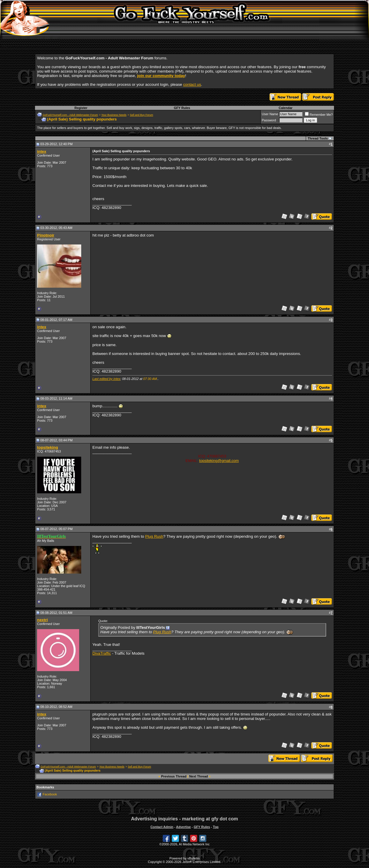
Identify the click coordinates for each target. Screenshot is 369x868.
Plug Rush (154, 536)
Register (81, 108)
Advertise (183, 827)
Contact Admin (162, 827)
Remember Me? (319, 115)
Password (269, 120)
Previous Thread (174, 776)
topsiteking (48, 447)
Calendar (286, 108)
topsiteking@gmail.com (219, 461)
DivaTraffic (102, 653)
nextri (42, 620)
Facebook (50, 794)
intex (42, 151)
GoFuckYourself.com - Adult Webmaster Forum (70, 115)
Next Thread (199, 776)
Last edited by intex (106, 379)
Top (216, 827)
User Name (270, 114)
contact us (192, 84)
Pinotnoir (46, 235)
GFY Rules (182, 108)
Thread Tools (318, 138)
